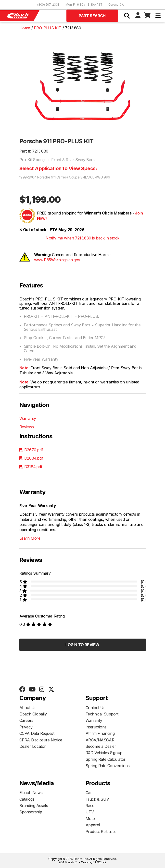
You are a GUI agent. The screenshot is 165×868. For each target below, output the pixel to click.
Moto (90, 819)
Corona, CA (116, 5)
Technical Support (102, 714)
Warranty (28, 418)
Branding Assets (34, 806)
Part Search (92, 16)
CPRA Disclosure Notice (41, 740)
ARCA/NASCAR (100, 740)
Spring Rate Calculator (106, 759)
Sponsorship (31, 812)
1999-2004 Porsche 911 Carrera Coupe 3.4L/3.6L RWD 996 (65, 177)
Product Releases (101, 832)
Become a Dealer (101, 746)
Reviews (27, 427)
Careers (26, 720)
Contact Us (95, 708)
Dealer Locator (33, 746)
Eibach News (31, 793)
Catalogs (27, 799)
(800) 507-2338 (48, 5)
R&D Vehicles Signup (104, 753)
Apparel (93, 825)
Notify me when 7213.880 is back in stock (82, 238)
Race (90, 806)
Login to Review (82, 645)
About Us (28, 708)
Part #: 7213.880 (34, 151)
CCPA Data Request (37, 733)
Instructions (96, 727)
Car (89, 793)
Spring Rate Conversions (108, 766)
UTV (90, 812)
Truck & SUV (97, 799)
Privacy (26, 727)
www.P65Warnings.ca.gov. (57, 260)
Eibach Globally (33, 714)
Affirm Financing (100, 733)
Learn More (30, 538)
